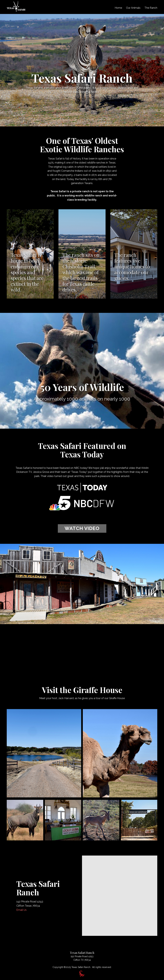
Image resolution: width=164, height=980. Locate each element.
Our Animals (133, 8)
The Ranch (151, 8)
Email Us (21, 910)
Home (118, 8)
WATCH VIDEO (82, 528)
